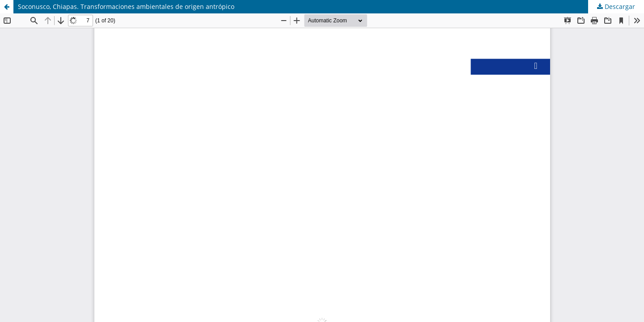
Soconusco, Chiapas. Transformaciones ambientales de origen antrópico (126, 6)
